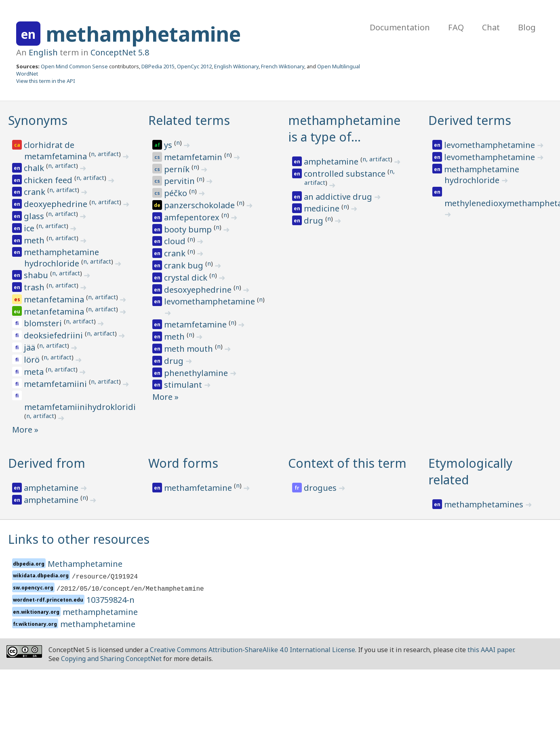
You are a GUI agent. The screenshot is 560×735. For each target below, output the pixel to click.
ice (30, 228)
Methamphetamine (85, 564)
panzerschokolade (200, 205)
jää (31, 347)
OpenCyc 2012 (194, 66)
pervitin (180, 181)
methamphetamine (143, 34)
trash (35, 287)
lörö (33, 360)
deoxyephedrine (57, 204)
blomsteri (44, 323)
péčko (177, 193)
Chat (491, 27)
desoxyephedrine (199, 290)
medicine (323, 208)
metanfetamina (55, 299)
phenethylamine (197, 373)
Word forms (183, 463)
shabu (37, 275)
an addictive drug (339, 197)
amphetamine (332, 162)
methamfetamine (199, 488)
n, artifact (105, 154)
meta (35, 372)
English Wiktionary (236, 66)
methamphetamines (485, 504)
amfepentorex (193, 217)
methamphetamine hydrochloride (61, 258)
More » (25, 430)
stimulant (184, 385)
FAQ (456, 27)
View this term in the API (46, 81)
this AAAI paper (491, 650)
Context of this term (347, 463)
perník (178, 169)
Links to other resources (79, 539)
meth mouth (189, 349)
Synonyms (38, 120)
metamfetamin (194, 157)
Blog (527, 27)
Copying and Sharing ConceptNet (111, 659)
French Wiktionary (283, 66)
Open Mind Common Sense (74, 66)
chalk (35, 168)
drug (175, 361)
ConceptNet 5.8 (120, 52)
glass (35, 216)
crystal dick (187, 278)
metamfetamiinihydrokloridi (80, 407)
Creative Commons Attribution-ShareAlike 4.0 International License (253, 650)
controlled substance (346, 174)
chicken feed (49, 180)
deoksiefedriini (54, 335)
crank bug (185, 265)
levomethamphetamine (211, 301)
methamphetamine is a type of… (344, 129)
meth (35, 240)
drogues (321, 488)
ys (169, 145)
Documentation (400, 27)
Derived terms (470, 120)
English (43, 52)
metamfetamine (196, 324)
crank (36, 192)
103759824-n (111, 600)
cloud (176, 241)
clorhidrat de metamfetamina (56, 151)
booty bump (189, 229)
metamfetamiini (56, 384)
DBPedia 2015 (158, 66)
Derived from (47, 463)
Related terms (189, 120)
